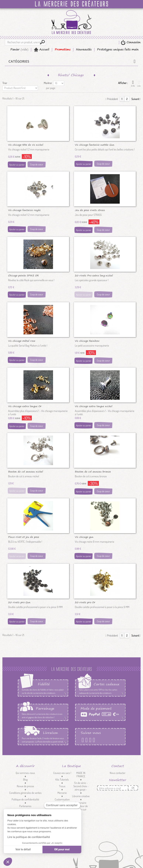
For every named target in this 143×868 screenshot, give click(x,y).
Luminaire (81, 803)
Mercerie (62, 793)
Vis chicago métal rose (22, 341)
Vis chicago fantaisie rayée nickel (24, 210)
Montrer (48, 83)
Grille (133, 84)
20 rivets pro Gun (19, 602)
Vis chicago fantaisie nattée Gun (95, 145)
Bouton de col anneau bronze (93, 471)
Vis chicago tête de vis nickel (26, 145)
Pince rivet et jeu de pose (24, 537)
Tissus (62, 786)
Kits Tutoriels (62, 780)
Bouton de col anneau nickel (26, 471)
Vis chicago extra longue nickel (94, 406)
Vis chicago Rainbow (87, 341)
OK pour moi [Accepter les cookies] (62, 849)
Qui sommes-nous (25, 773)
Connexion (133, 42)
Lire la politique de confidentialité (29, 837)
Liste (139, 84)
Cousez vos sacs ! (62, 773)
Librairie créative (81, 796)
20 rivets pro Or (85, 602)
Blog (25, 780)
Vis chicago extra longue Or (25, 406)
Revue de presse (25, 786)
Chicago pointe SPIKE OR (23, 275)
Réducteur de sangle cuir (81, 808)
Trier (5, 83)
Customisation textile (62, 801)
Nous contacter (118, 773)
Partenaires (25, 806)
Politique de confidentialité (25, 799)
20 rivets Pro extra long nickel (94, 275)
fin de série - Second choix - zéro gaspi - (81, 786)
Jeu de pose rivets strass (90, 210)
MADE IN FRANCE (81, 775)
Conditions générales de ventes (25, 793)
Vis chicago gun (84, 537)
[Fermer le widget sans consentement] (62, 805)
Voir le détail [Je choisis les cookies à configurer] (23, 849)
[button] (8, 862)
